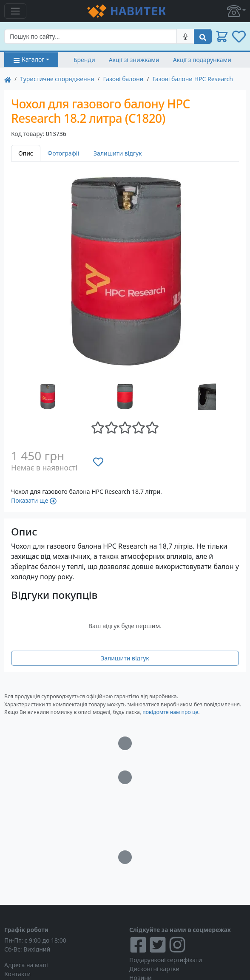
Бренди (84, 60)
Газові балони (124, 79)
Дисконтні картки (154, 969)
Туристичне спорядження (57, 79)
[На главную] (8, 79)
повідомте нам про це (170, 712)
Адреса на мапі (26, 965)
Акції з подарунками (202, 60)
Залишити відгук (118, 153)
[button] (236, 11)
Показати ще (34, 500)
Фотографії (63, 153)
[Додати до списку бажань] (98, 462)
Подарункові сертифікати (166, 960)
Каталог (29, 59)
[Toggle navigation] (15, 11)
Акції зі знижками (134, 60)
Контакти (17, 974)
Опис (26, 153)
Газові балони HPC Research (193, 79)
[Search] (91, 36)
